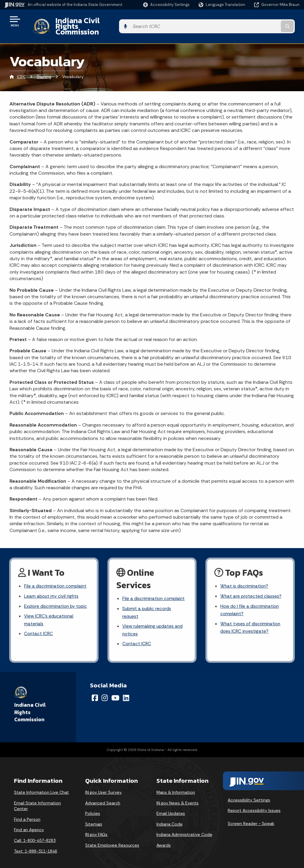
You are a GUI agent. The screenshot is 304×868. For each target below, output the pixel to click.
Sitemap (94, 817)
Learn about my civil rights (52, 587)
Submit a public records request (148, 603)
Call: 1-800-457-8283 (35, 833)
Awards (164, 838)
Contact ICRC (39, 634)
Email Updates (171, 806)
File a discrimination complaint (56, 576)
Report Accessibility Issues (254, 803)
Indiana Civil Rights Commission (106, 21)
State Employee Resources (112, 838)
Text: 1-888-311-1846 (35, 843)
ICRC (21, 67)
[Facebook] (95, 690)
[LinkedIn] (126, 690)
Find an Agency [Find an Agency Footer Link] (29, 822)
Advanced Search (103, 795)
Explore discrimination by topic (51, 601)
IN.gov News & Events (178, 795)
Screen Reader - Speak (251, 816)
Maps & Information (176, 785)
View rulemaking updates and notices (154, 622)
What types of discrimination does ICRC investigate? (252, 620)
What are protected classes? (252, 587)
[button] (166, 5)
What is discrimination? (245, 576)
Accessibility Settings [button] (249, 793)
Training (44, 67)
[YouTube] (115, 690)
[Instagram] (105, 690)
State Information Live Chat (41, 785)
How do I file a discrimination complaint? (251, 601)
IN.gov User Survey (103, 785)
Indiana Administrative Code (184, 827)
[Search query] (267, 21)
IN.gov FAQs (96, 827)
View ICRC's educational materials (50, 620)
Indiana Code (170, 817)
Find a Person (27, 812)
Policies (93, 806)
